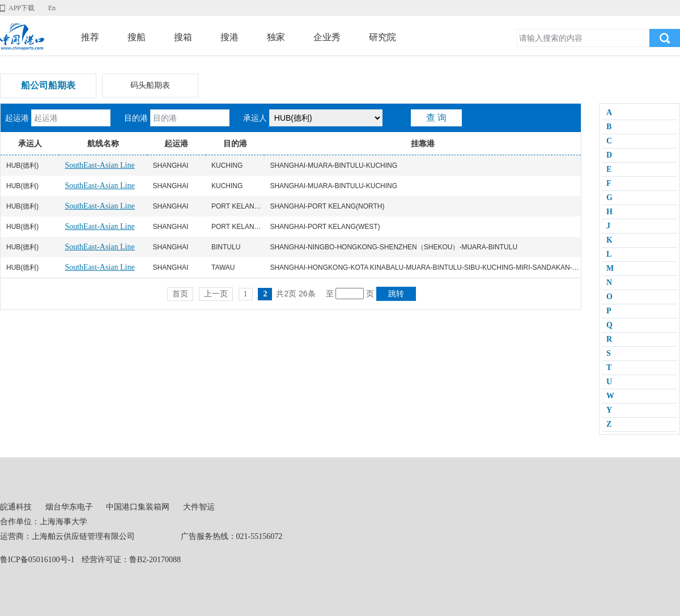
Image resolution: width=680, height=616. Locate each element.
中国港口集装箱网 (138, 507)
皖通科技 (16, 507)
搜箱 (183, 37)
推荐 (90, 37)
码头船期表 (150, 85)
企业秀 (327, 37)
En (52, 8)
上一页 (216, 294)
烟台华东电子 (69, 507)
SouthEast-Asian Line (99, 165)
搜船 (137, 37)
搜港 (229, 37)
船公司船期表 (48, 85)
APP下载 (22, 8)
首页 (180, 294)
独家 (276, 37)
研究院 (382, 37)
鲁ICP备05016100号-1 (37, 560)
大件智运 (199, 507)
